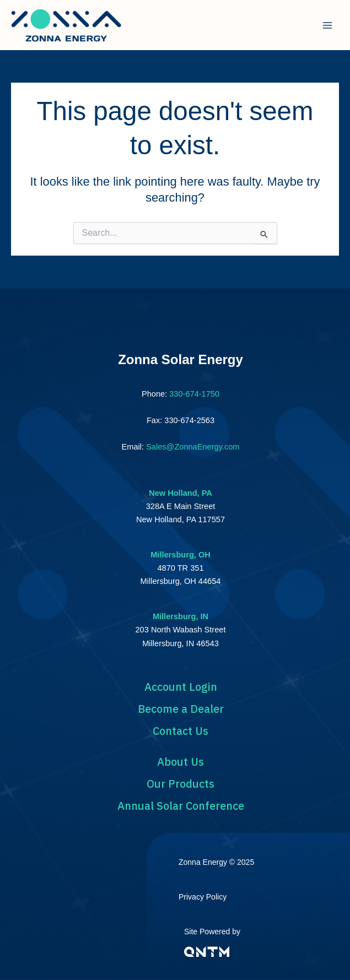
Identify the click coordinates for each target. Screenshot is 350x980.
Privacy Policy (203, 897)
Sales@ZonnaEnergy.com (193, 447)
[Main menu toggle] (327, 25)
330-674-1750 (194, 394)
